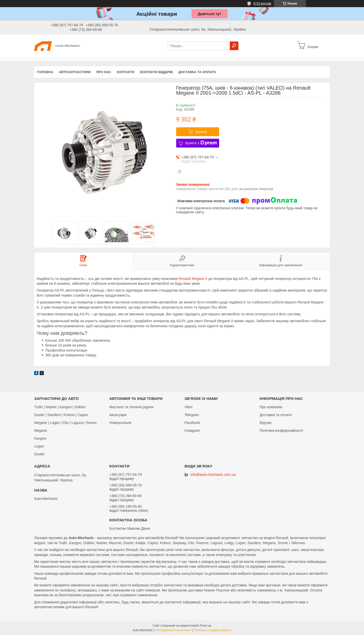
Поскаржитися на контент (173, 630)
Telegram (192, 415)
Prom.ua (206, 626)
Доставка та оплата (197, 72)
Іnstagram (192, 431)
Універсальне (120, 423)
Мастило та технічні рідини (131, 407)
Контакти (126, 72)
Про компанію (271, 407)
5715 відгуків (262, 4)
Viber (189, 407)
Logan (39, 446)
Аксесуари (118, 415)
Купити (201, 132)
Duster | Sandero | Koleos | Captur (61, 415)
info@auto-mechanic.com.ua (213, 475)
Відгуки (266, 423)
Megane (41, 431)
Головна (45, 72)
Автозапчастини (75, 72)
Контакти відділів (156, 72)
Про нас (104, 72)
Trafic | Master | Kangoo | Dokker (60, 407)
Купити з (201, 143)
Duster (39, 454)
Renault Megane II (193, 279)
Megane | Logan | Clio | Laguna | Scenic (65, 423)
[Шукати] (234, 46)
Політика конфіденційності (281, 431)
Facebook (192, 423)
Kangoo (40, 438)
